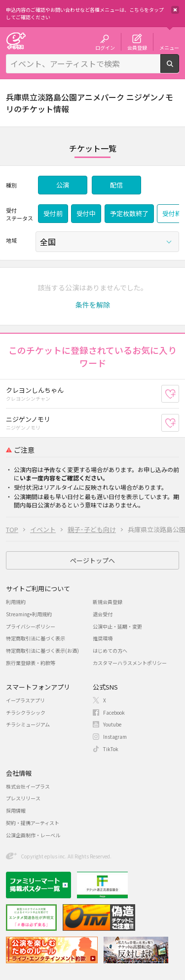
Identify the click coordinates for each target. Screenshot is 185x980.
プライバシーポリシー (31, 626)
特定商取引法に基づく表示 (36, 638)
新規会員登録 (108, 602)
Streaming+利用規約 (29, 614)
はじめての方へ (110, 650)
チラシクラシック (26, 712)
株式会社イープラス (28, 786)
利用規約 (16, 602)
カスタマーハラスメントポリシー (130, 663)
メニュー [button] (169, 47)
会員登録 (137, 47)
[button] (93, 305)
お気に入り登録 (179, 394)
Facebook (114, 712)
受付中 (86, 213)
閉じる (175, 10)
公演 (63, 185)
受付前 (53, 213)
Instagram (115, 737)
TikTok (111, 749)
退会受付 (103, 614)
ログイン (105, 47)
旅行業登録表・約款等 (31, 663)
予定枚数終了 (129, 213)
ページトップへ (92, 560)
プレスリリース (23, 798)
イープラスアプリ (25, 700)
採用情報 (16, 810)
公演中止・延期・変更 (117, 626)
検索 (179, 69)
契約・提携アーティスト (33, 823)
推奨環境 (103, 638)
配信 (116, 185)
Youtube (112, 724)
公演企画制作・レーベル (33, 835)
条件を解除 (93, 305)
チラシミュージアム (28, 724)
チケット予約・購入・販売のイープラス (16, 41)
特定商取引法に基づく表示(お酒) (42, 650)
